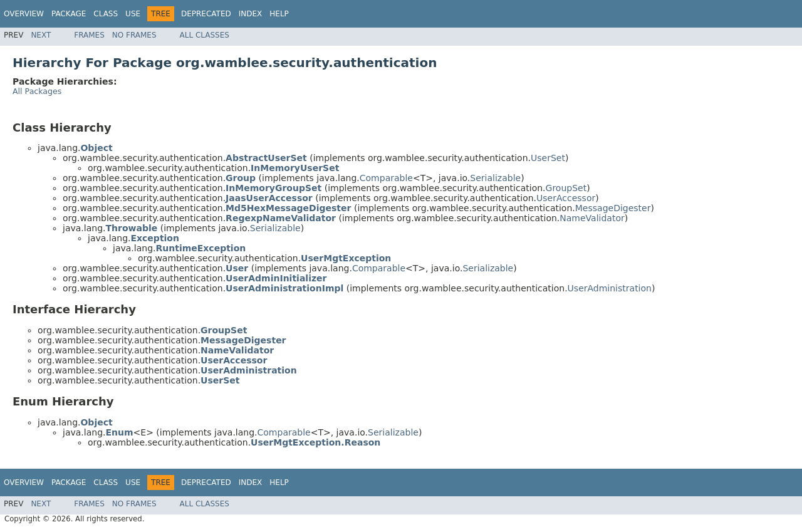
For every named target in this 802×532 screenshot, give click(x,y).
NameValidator (592, 218)
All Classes (205, 35)
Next (41, 35)
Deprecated (206, 14)
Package (69, 14)
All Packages (37, 91)
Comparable (386, 178)
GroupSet (566, 188)
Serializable (495, 178)
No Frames (134, 35)
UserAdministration (610, 288)
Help (279, 14)
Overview (24, 14)
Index (251, 14)
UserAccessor (566, 198)
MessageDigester (613, 208)
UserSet (548, 158)
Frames (89, 35)
